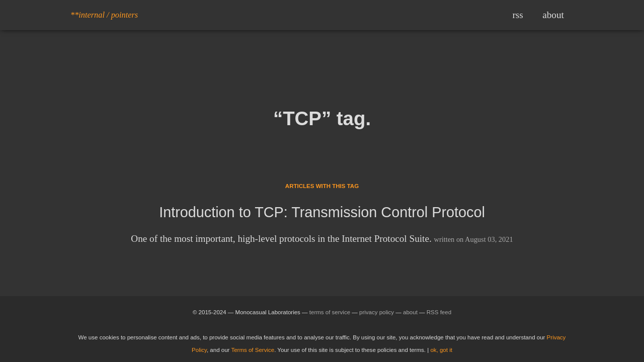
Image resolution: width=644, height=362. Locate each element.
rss (517, 15)
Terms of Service (253, 350)
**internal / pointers (104, 15)
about (553, 15)
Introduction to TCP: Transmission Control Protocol (322, 212)
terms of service (330, 312)
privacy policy (377, 312)
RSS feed (439, 312)
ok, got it (441, 350)
